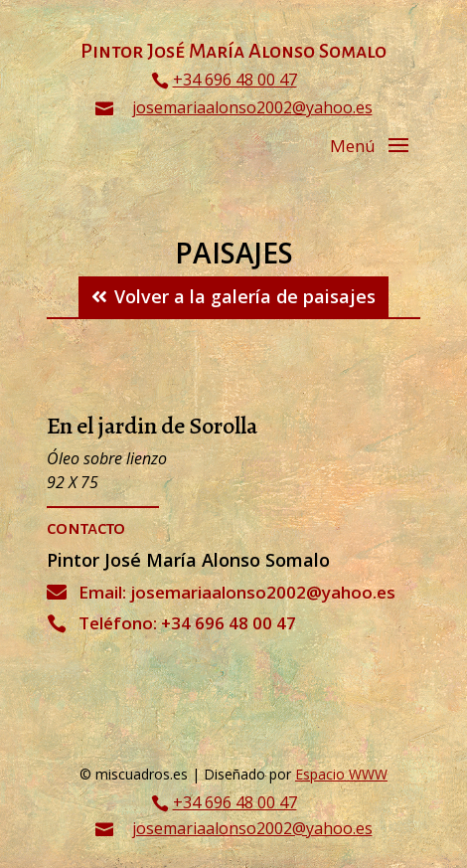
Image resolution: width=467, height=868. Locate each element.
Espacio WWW (341, 774)
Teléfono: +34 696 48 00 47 (187, 623)
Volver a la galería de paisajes (245, 296)
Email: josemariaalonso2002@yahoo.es (237, 592)
